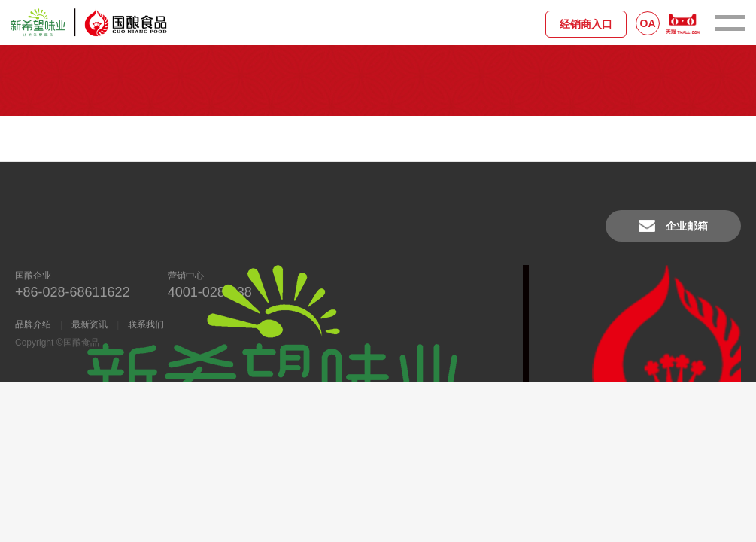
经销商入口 (586, 24)
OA (648, 23)
